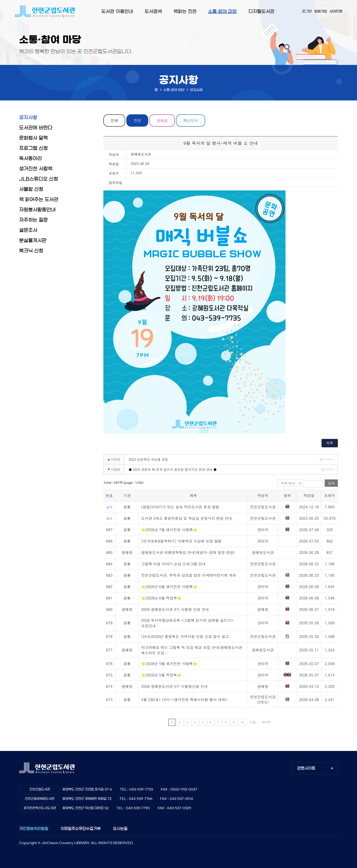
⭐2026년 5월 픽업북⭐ (161, 675)
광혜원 (162, 120)
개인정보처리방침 (34, 828)
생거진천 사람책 (36, 169)
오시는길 (120, 828)
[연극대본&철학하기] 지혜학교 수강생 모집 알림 (181, 541)
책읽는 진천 (185, 11)
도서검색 (153, 11)
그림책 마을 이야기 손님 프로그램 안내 (173, 564)
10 (242, 722)
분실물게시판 (33, 240)
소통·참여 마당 (222, 11)
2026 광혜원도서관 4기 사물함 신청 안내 (175, 609)
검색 (331, 483)
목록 (330, 443)
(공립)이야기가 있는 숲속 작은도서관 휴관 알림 (180, 507)
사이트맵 (336, 11)
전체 (114, 120)
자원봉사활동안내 (37, 210)
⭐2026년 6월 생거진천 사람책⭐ (169, 587)
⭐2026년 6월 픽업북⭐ (161, 598)
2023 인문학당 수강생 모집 (148, 459)
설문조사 (28, 230)
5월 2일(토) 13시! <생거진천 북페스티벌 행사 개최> (184, 700)
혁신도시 (191, 120)
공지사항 (28, 117)
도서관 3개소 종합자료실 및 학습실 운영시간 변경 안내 (187, 518)
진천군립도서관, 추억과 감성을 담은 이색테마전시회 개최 (189, 575)
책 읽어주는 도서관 (39, 199)
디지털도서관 (261, 11)
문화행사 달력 (33, 138)
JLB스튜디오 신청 (39, 179)
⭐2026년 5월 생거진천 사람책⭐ (169, 664)
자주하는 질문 (33, 220)
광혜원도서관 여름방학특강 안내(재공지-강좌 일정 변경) (188, 552)
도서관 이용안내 (117, 11)
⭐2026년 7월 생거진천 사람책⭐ (169, 530)
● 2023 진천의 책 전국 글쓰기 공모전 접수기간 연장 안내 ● (173, 469)
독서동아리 (31, 158)
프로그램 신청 (33, 148)
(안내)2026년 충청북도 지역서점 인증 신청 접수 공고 (185, 636)
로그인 (307, 11)
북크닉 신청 (31, 251)
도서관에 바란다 (36, 128)
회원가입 (321, 11)
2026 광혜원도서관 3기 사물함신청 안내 (174, 686)
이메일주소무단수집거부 (81, 828)
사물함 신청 (31, 189)
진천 (137, 120)
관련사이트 (306, 768)
